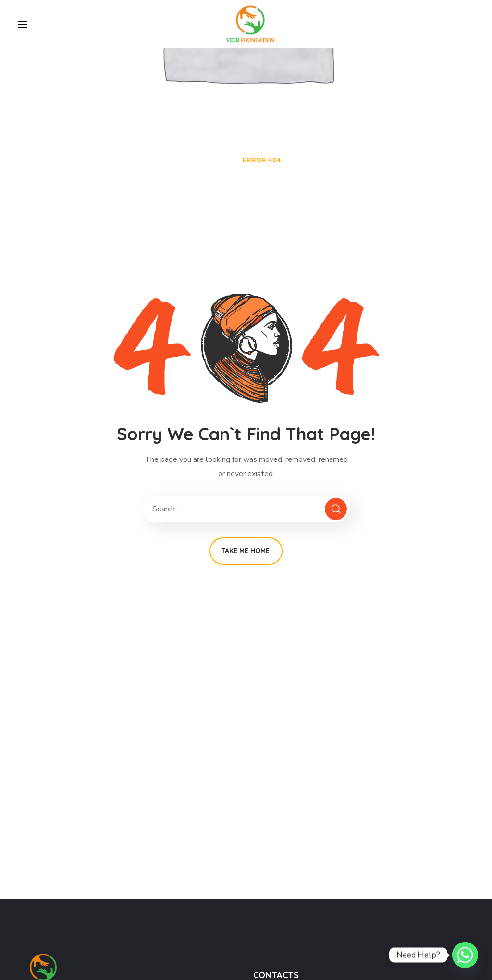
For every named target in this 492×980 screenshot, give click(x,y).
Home (221, 160)
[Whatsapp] (465, 955)
